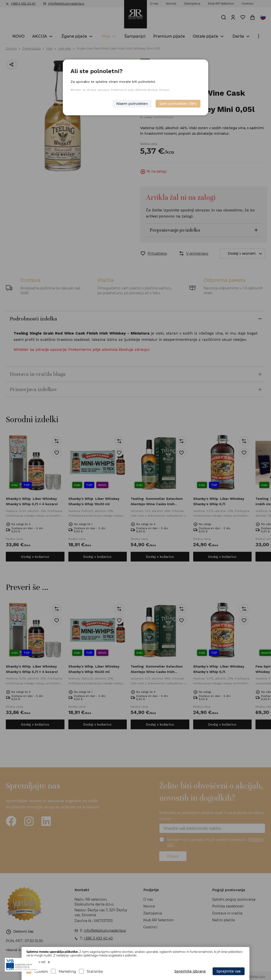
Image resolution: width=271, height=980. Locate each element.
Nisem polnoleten (132, 104)
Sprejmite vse (229, 971)
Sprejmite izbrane (190, 971)
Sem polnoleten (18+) (178, 104)
